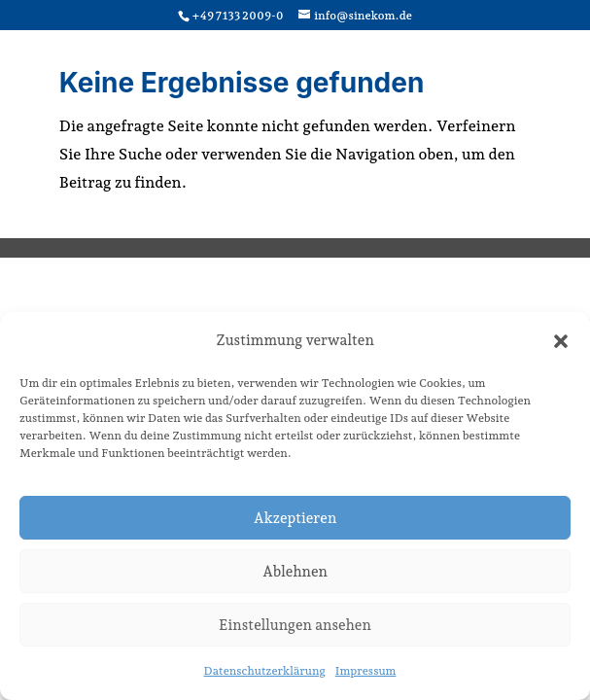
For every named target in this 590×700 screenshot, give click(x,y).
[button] (561, 341)
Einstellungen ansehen (295, 625)
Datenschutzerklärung (265, 671)
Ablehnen (295, 572)
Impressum (366, 671)
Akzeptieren (295, 518)
